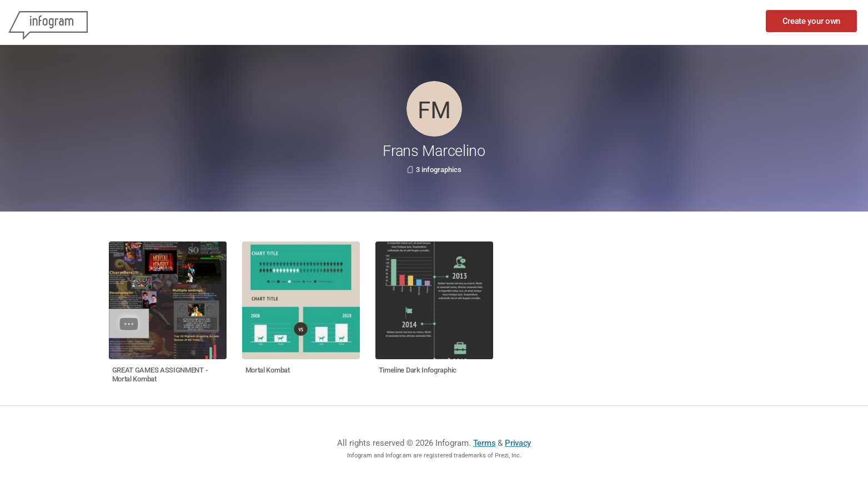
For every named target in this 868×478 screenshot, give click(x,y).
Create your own (812, 21)
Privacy (518, 443)
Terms (485, 443)
